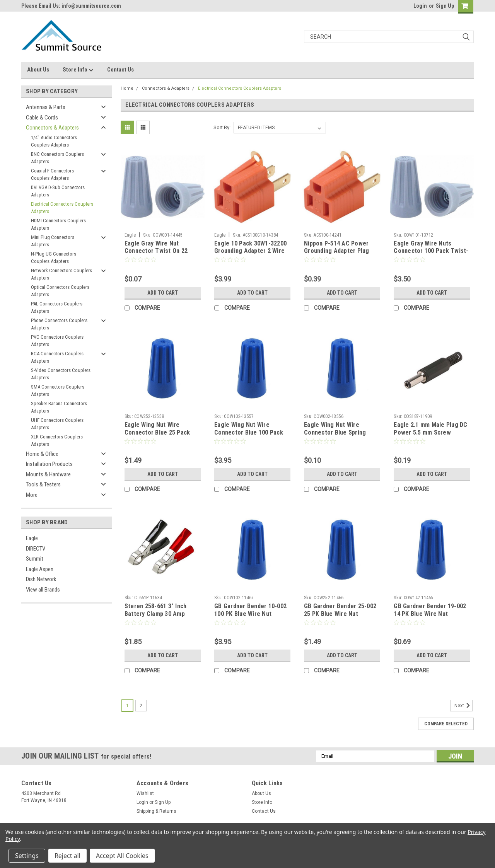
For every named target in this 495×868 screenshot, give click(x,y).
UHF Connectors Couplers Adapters (57, 424)
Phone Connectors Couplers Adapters (59, 324)
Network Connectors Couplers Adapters (61, 274)
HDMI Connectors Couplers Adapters (58, 224)
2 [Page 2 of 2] (141, 706)
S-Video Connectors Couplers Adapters (61, 374)
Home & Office (42, 454)
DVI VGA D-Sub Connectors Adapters (58, 191)
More (32, 495)
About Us (38, 70)
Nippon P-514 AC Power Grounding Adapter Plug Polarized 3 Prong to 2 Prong (337, 255)
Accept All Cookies (122, 856)
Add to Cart (163, 293)
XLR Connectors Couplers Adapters (57, 441)
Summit (35, 559)
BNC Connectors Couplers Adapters (57, 158)
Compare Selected (446, 724)
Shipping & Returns (156, 811)
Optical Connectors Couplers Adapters (60, 291)
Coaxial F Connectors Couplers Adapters (52, 175)
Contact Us (120, 70)
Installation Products (49, 464)
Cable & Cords (42, 118)
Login (420, 6)
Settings (27, 856)
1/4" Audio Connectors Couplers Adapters (54, 141)
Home (127, 88)
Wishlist (145, 793)
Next (463, 706)
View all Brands (43, 590)
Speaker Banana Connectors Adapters (59, 407)
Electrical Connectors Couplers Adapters (62, 208)
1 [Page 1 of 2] (127, 706)
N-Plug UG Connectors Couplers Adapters (54, 258)
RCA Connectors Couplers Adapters (57, 357)
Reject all (67, 856)
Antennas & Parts (46, 107)
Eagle (32, 538)
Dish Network (41, 579)
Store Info (78, 70)
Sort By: (222, 127)
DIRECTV (36, 549)
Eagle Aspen (40, 569)
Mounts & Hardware (48, 474)
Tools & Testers (43, 484)
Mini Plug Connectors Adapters (53, 241)
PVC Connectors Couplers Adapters (57, 341)
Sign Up (445, 6)
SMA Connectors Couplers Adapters (58, 391)
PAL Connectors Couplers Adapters (57, 308)
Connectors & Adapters (52, 128)
